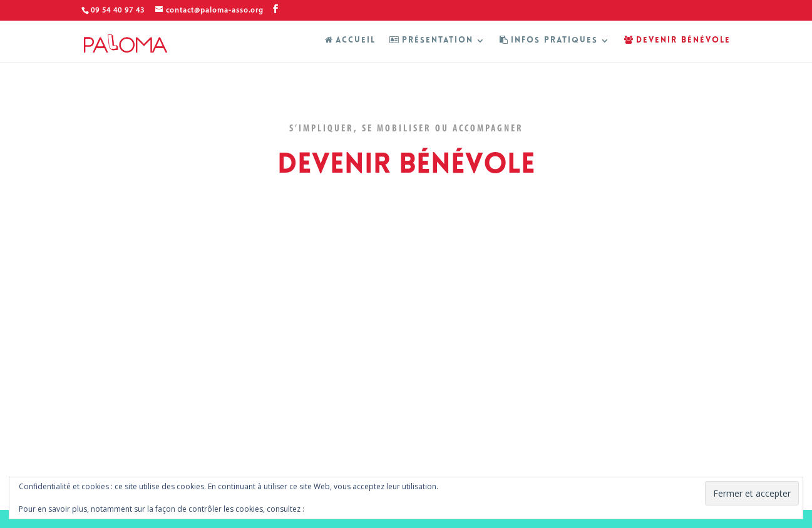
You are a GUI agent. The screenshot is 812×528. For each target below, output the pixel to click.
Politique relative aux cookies (358, 509)
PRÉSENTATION (431, 40)
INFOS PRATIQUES (549, 40)
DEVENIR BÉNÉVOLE (677, 40)
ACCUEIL (350, 40)
